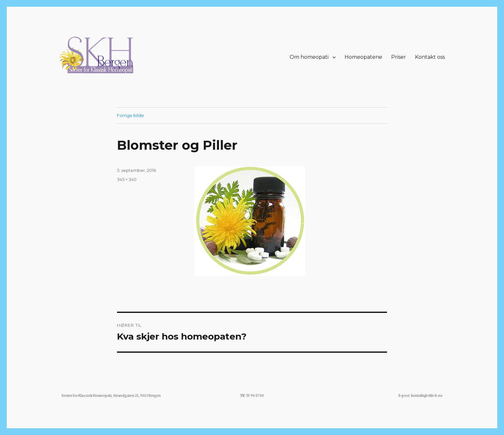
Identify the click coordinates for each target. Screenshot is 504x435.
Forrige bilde (130, 115)
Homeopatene (363, 57)
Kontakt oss (430, 57)
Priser (399, 57)
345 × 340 (127, 179)
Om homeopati (309, 57)
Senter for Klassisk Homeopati (86, 396)
